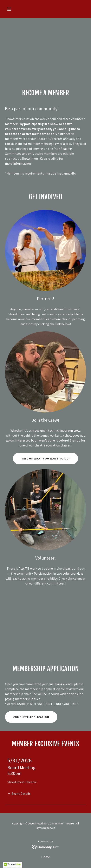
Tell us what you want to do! (45, 458)
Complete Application (31, 717)
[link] (45, 847)
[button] (14, 9)
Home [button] (46, 857)
